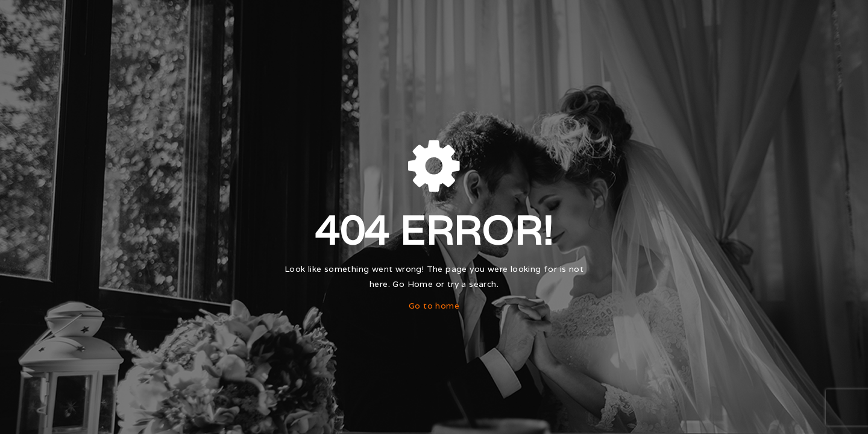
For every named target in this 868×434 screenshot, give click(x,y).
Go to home (434, 306)
